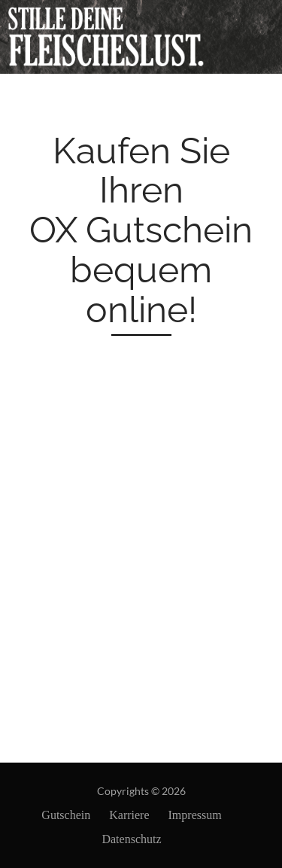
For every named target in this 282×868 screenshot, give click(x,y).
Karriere (129, 815)
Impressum (195, 815)
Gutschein (66, 815)
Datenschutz (131, 839)
